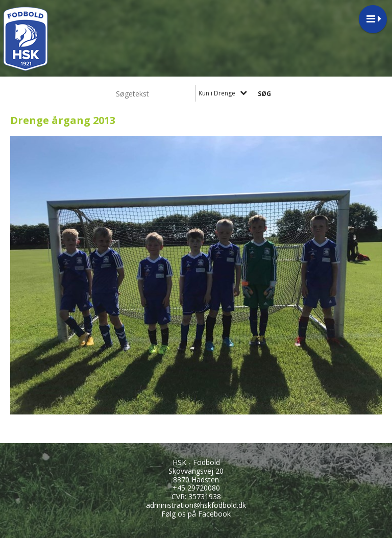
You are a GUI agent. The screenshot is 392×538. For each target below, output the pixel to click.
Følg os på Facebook (196, 514)
